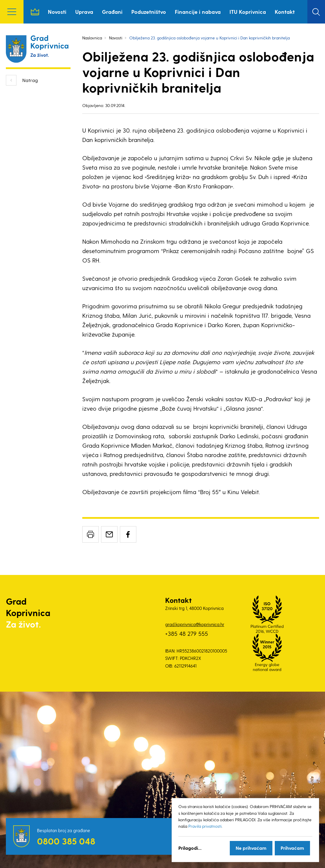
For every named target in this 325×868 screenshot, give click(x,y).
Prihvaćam (292, 848)
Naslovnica (35, 12)
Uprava (84, 12)
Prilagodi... (190, 848)
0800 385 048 (66, 841)
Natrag (30, 80)
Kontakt (285, 12)
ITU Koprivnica (248, 12)
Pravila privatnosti (205, 826)
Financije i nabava (198, 12)
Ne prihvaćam (251, 848)
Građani (112, 12)
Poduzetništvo (149, 12)
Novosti (57, 12)
